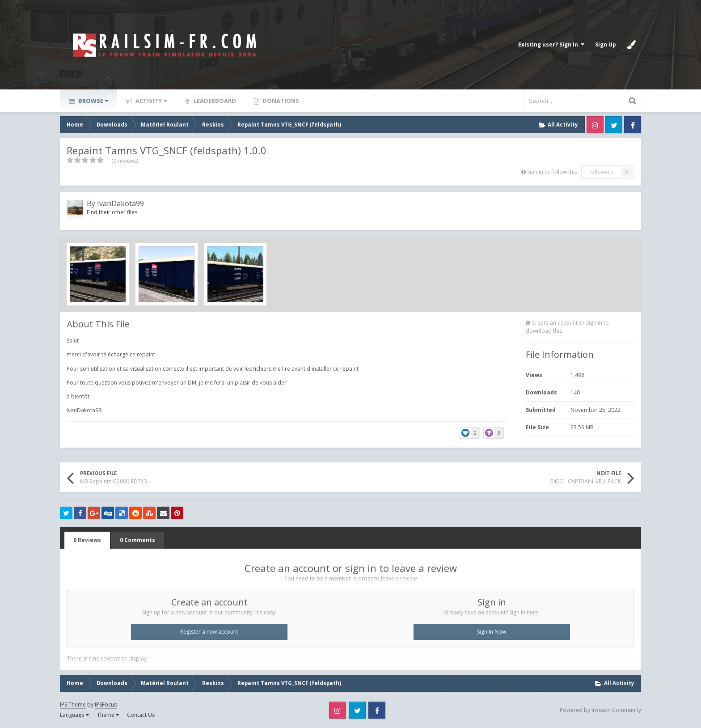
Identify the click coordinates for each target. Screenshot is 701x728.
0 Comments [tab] (137, 540)
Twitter (614, 125)
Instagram (595, 125)
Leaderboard (214, 101)
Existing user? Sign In (551, 44)
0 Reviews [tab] (87, 540)
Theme (108, 715)
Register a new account (209, 632)
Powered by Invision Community (600, 710)
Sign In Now (492, 632)
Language (74, 715)
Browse (93, 101)
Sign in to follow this (552, 172)
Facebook (633, 125)
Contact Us (141, 715)
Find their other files (112, 212)
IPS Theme (73, 705)
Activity (150, 101)
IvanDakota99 (120, 203)
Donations (280, 101)
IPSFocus (106, 705)
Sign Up (606, 44)
